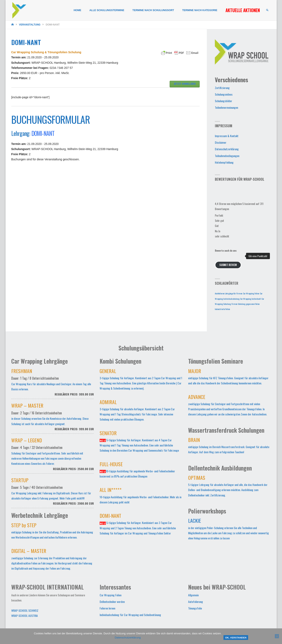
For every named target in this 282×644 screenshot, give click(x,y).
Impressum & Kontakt (227, 136)
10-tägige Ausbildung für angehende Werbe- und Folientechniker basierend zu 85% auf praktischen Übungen (137, 471)
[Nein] (277, 636)
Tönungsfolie (195, 608)
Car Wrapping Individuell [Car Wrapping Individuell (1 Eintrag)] (250, 299)
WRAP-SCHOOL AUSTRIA (25, 616)
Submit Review (228, 265)
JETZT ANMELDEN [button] (185, 84)
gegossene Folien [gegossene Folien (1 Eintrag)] (253, 304)
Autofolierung (196, 602)
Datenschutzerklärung (227, 149)
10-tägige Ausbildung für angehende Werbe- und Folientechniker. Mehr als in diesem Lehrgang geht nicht (140, 496)
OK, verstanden (236, 638)
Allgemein (193, 595)
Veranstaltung (30, 25)
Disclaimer (221, 142)
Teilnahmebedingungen (227, 156)
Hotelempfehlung (224, 162)
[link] (267, 10)
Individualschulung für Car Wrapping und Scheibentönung (130, 615)
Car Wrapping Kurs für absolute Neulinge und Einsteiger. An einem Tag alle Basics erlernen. (53, 384)
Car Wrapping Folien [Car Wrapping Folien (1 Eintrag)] (251, 293)
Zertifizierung (222, 88)
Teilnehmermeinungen (226, 107)
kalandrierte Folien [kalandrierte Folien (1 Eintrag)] (222, 309)
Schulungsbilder (223, 101)
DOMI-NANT (43, 133)
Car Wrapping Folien (110, 595)
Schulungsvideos (224, 94)
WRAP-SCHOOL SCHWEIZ (25, 610)
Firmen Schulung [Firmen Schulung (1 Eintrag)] (238, 304)
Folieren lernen (107, 608)
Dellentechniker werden (112, 602)
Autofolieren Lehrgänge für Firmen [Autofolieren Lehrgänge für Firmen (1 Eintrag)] (229, 293)
